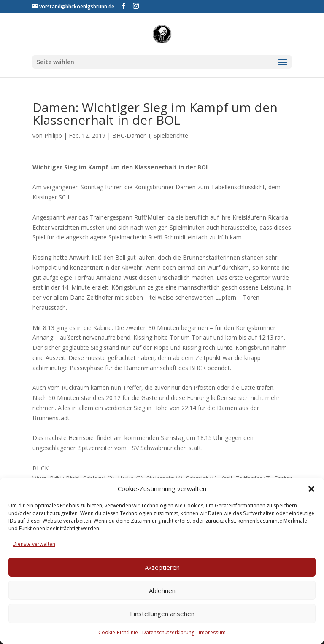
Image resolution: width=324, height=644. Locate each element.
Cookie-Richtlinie (118, 632)
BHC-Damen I (131, 136)
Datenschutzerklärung (168, 632)
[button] (311, 489)
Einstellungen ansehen (162, 614)
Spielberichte (171, 136)
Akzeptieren (162, 567)
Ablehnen (162, 590)
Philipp (53, 136)
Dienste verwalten (34, 544)
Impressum (212, 632)
